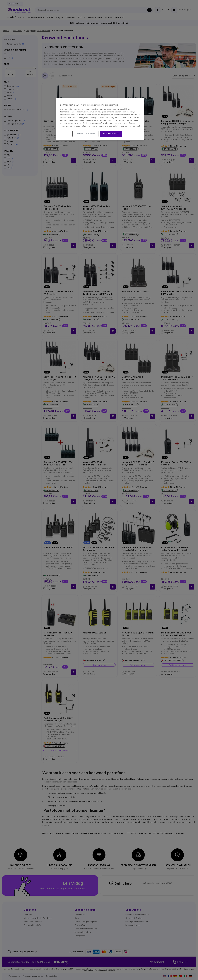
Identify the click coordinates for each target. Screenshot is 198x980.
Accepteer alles (111, 134)
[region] (100, 119)
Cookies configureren (85, 134)
